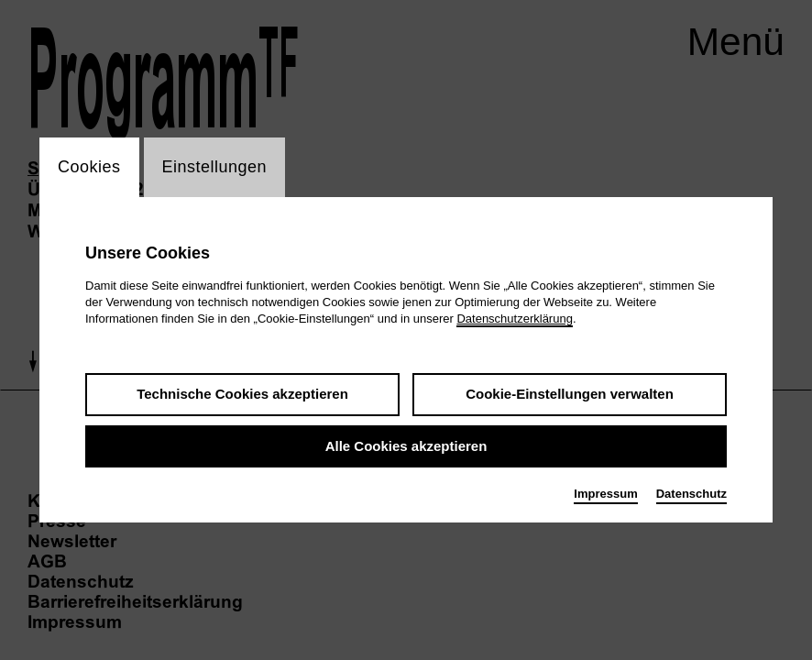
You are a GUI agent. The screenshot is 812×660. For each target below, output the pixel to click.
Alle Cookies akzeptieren (406, 446)
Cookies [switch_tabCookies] (89, 167)
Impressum (605, 494)
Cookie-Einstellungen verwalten (570, 394)
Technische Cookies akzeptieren (242, 394)
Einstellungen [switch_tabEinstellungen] (215, 167)
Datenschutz (691, 494)
